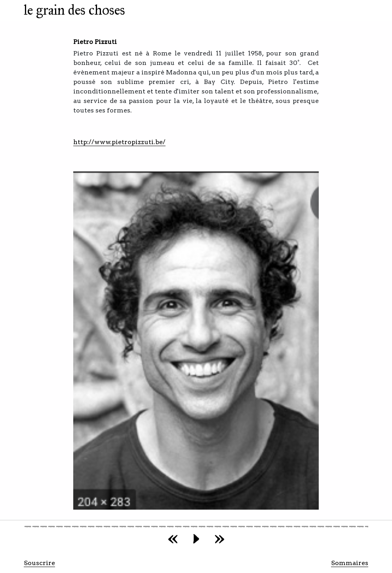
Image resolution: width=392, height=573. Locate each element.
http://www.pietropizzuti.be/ (119, 142)
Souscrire (39, 563)
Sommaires (350, 563)
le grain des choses (74, 10)
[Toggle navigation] (141, 13)
